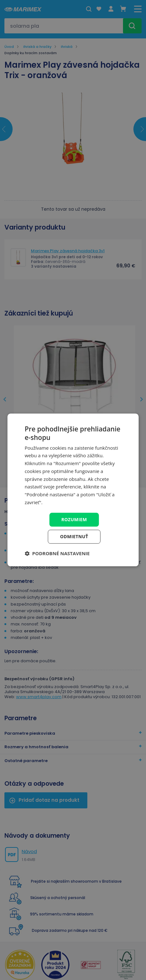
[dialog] (73, 490)
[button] (57, 554)
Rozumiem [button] (74, 519)
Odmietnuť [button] (74, 537)
